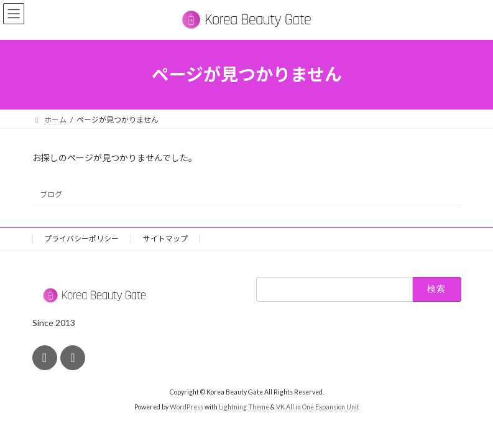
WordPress (187, 407)
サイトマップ (165, 239)
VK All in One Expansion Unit (318, 407)
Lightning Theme (244, 407)
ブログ (51, 194)
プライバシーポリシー (81, 239)
